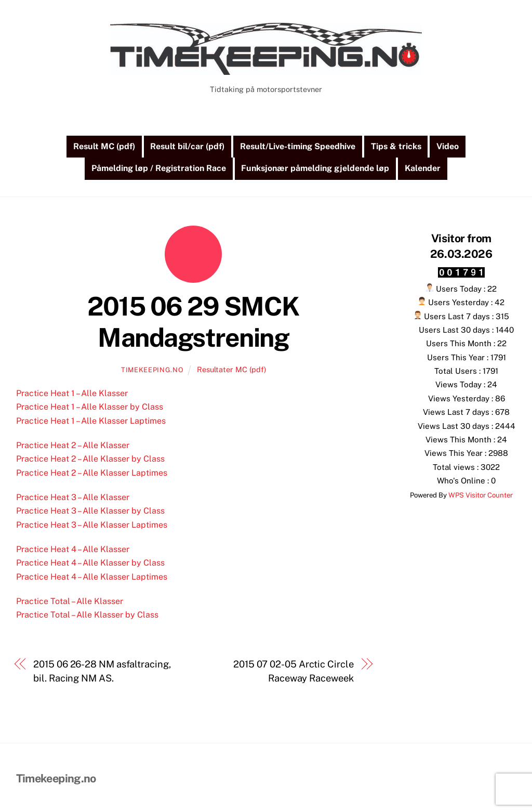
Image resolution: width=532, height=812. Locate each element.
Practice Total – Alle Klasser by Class (87, 616)
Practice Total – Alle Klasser (70, 602)
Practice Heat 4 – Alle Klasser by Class (90, 564)
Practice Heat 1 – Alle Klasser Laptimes (91, 421)
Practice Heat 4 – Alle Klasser (73, 550)
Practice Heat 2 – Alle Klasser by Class (90, 460)
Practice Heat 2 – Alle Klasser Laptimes (92, 473)
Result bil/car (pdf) (187, 147)
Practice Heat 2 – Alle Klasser (73, 446)
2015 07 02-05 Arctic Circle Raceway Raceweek (294, 672)
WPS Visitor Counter (481, 495)
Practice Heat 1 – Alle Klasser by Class (90, 408)
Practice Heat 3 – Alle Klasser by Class (90, 512)
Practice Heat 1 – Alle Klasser (72, 394)
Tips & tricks (396, 147)
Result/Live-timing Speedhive (298, 147)
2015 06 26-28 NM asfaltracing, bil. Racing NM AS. (102, 672)
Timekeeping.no (152, 371)
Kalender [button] (423, 169)
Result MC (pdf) (104, 147)
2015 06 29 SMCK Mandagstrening (194, 323)
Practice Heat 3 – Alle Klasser (73, 498)
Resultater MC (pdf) (231, 370)
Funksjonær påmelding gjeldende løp (315, 169)
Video (448, 147)
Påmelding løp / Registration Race (159, 169)
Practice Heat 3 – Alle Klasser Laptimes (92, 525)
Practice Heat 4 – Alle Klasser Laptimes (92, 577)
